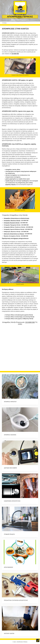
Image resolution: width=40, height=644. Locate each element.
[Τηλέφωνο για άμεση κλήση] (38, 640)
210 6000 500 (30, 322)
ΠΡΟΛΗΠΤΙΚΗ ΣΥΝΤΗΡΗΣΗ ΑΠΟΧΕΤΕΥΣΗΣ (16, 600)
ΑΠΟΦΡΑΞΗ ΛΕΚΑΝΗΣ (10, 435)
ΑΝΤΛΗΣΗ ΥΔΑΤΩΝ (9, 633)
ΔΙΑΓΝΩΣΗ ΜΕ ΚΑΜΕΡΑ (10, 468)
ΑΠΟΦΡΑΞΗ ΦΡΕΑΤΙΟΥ (10, 402)
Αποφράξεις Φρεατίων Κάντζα (12, 221)
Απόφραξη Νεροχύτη (9, 534)
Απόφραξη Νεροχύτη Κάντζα (12, 223)
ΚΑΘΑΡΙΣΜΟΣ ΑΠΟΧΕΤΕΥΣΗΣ (12, 501)
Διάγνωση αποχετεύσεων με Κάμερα (14, 234)
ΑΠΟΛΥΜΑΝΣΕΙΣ (9, 567)
